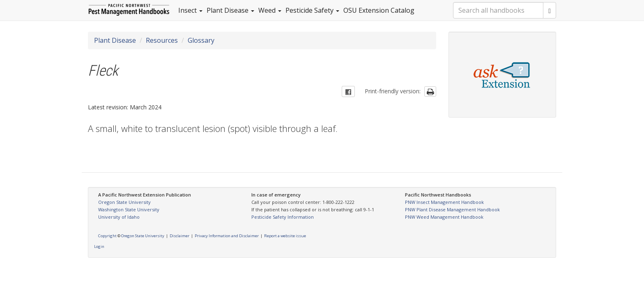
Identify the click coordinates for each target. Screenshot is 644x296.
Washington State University (129, 209)
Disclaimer (179, 236)
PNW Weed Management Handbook (444, 217)
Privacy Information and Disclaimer (227, 236)
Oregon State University (124, 202)
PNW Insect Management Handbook (444, 202)
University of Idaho (119, 217)
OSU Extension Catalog (379, 10)
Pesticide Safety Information (283, 217)
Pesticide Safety (312, 10)
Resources (162, 40)
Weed (270, 10)
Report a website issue (285, 236)
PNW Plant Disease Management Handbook (452, 209)
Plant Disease (230, 10)
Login (99, 246)
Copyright (107, 236)
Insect (190, 10)
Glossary (201, 40)
